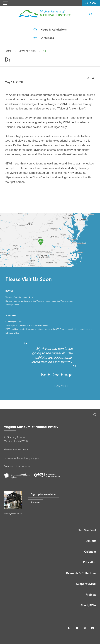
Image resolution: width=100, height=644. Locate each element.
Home (8, 51)
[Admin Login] (91, 415)
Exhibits (91, 541)
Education (90, 562)
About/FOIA (88, 605)
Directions (44, 38)
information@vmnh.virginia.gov (22, 458)
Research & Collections (81, 573)
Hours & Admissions (50, 30)
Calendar (90, 552)
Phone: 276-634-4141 (16, 450)
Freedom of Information (17, 466)
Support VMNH (86, 584)
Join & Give (91, 3)
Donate (35, 503)
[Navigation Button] (5, 3)
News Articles (27, 51)
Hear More (63, 386)
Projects (91, 595)
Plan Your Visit (87, 530)
